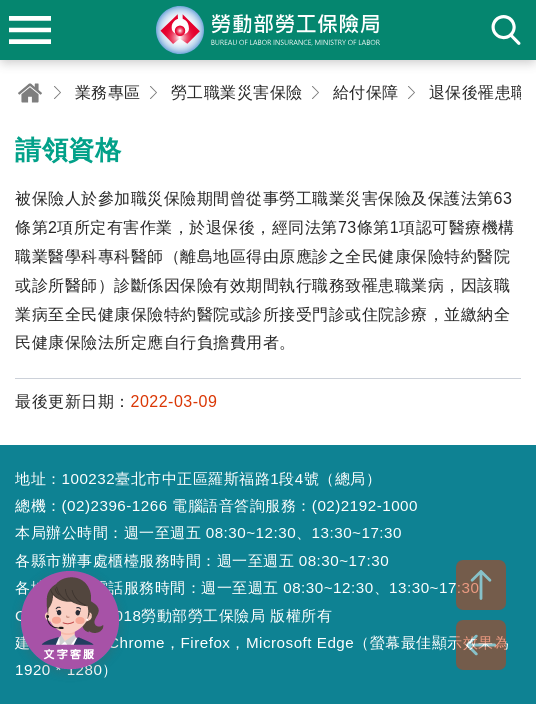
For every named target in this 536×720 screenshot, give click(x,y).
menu (30, 30)
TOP (481, 585)
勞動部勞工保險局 (268, 30)
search (506, 30)
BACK (481, 645)
